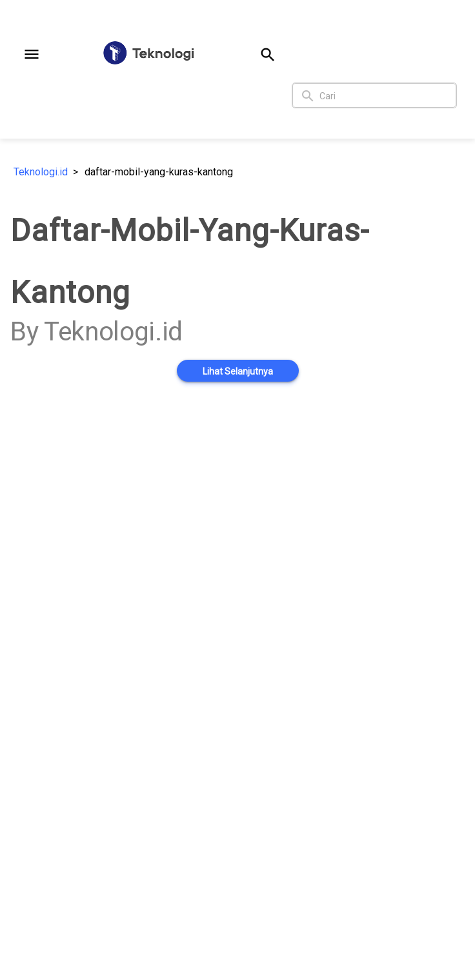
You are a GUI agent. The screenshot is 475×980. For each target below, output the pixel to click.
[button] (32, 54)
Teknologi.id (41, 172)
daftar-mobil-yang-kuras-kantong (159, 172)
